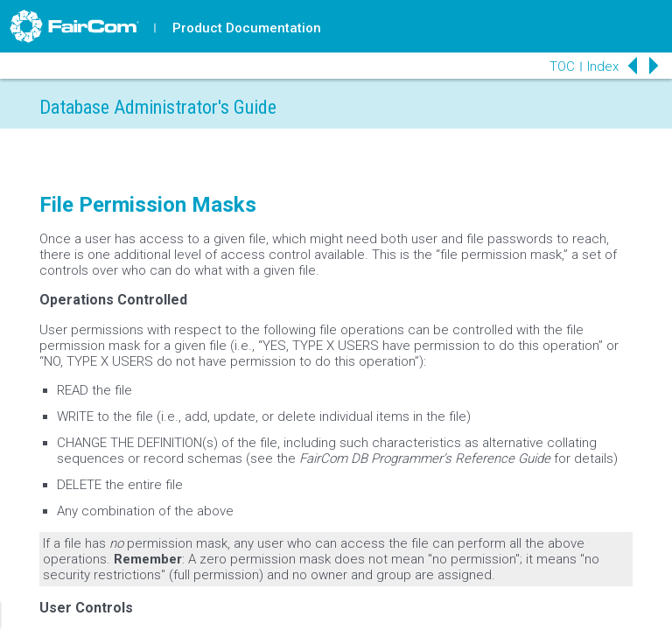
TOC (562, 66)
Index (603, 66)
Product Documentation (247, 28)
